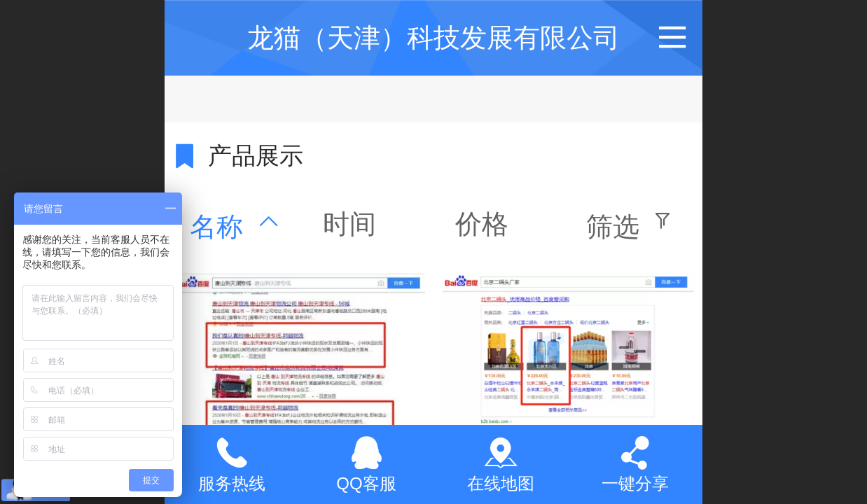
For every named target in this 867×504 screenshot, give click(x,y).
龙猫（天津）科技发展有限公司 (433, 37)
